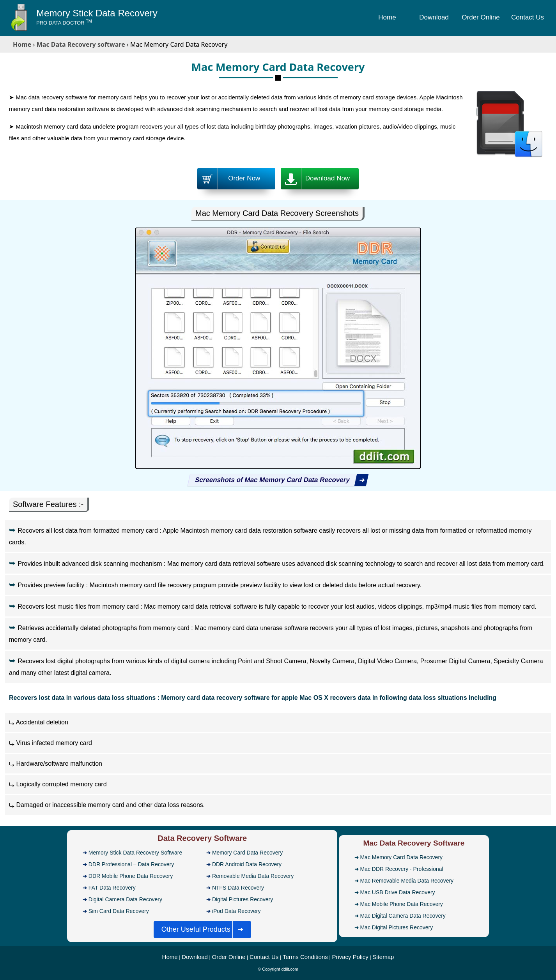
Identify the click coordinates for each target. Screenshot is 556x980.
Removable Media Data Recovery (253, 876)
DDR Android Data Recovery (247, 864)
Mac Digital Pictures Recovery (396, 927)
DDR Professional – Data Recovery (131, 864)
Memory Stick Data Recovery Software (135, 853)
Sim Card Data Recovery (119, 911)
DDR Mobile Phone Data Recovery (131, 876)
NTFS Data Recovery (238, 888)
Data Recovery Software (202, 838)
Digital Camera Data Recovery (125, 899)
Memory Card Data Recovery (247, 853)
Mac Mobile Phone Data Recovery (401, 904)
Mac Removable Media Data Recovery (407, 881)
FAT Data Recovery (112, 888)
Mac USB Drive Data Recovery (397, 892)
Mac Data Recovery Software (414, 843)
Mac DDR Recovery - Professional (401, 869)
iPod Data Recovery (236, 911)
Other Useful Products (205, 930)
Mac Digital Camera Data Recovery (403, 916)
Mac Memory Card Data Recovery (401, 857)
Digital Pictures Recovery (243, 899)
